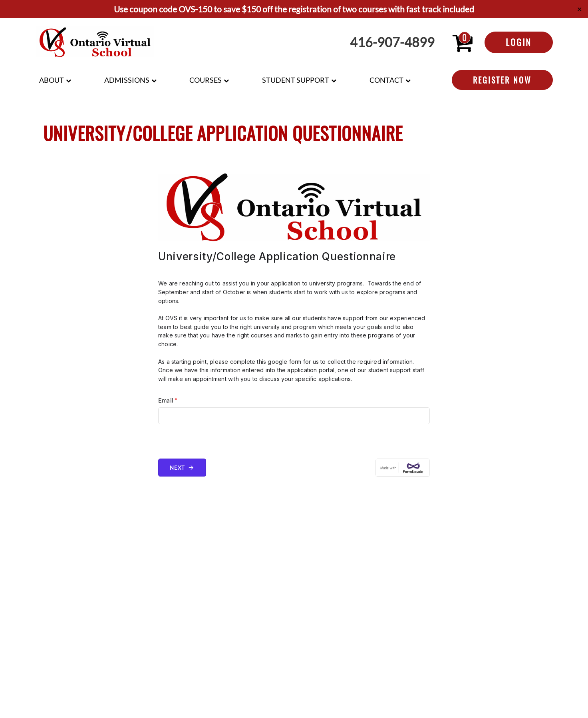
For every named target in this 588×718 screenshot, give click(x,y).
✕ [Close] (579, 9)
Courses (206, 80)
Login (519, 42)
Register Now (502, 80)
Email (168, 400)
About (52, 80)
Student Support (296, 80)
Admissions (127, 80)
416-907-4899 (392, 42)
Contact (386, 80)
